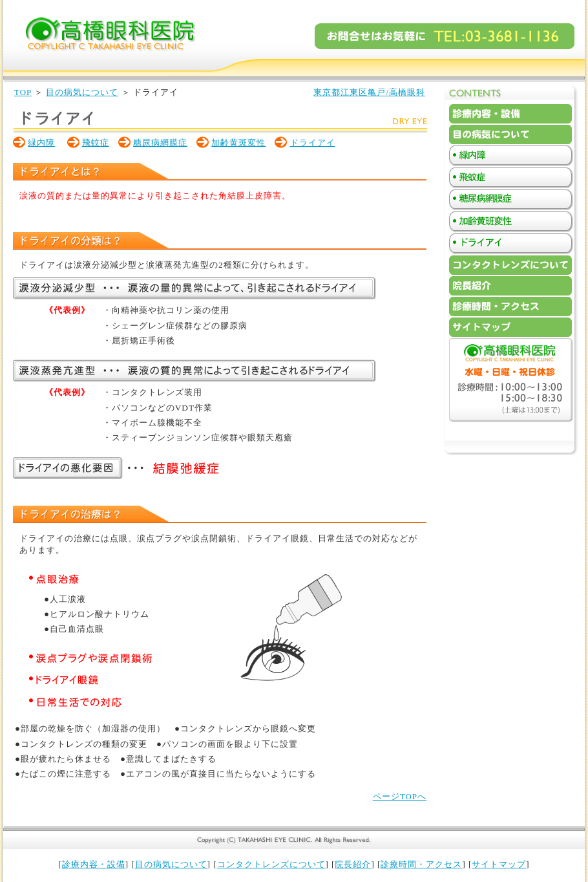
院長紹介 (353, 864)
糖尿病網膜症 (160, 143)
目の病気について (82, 92)
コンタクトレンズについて (271, 864)
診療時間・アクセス (421, 864)
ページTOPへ (400, 796)
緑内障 (41, 143)
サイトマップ (499, 864)
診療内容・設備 (94, 864)
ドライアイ (313, 143)
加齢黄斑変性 (238, 143)
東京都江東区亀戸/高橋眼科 (369, 92)
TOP (23, 92)
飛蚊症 (96, 143)
